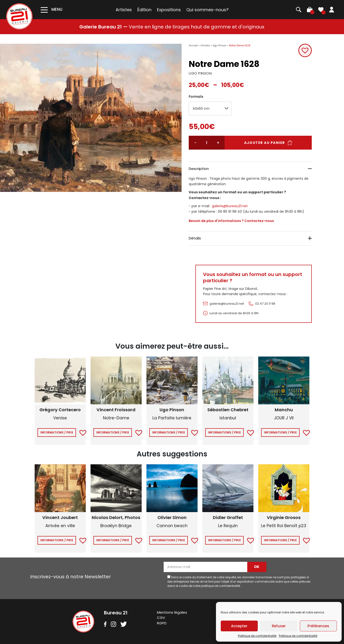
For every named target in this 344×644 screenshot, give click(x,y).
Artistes (124, 10)
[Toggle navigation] (51, 9)
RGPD (162, 623)
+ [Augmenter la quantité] (218, 143)
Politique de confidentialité (257, 636)
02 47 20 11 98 (265, 304)
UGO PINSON (200, 73)
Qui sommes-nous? (207, 10)
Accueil (193, 46)
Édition (144, 10)
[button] (305, 50)
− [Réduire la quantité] (195, 143)
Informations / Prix (57, 432)
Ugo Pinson (220, 46)
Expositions (169, 10)
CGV (161, 618)
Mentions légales (172, 612)
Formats (196, 97)
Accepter (239, 626)
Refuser (279, 626)
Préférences (318, 626)
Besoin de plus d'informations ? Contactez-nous (231, 221)
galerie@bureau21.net (230, 206)
